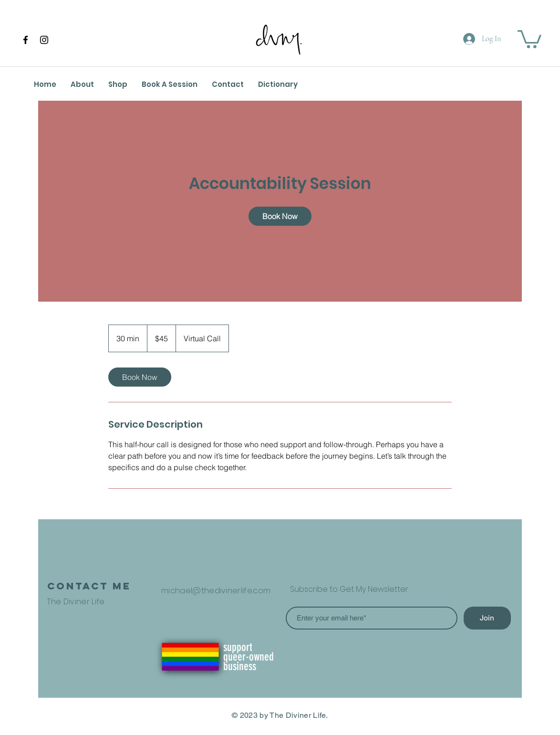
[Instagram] (44, 40)
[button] (529, 38)
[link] (280, 216)
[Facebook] (26, 40)
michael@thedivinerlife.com (216, 591)
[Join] (487, 618)
